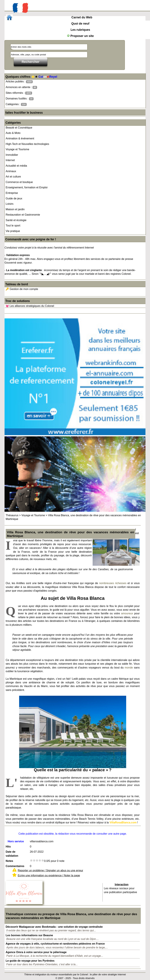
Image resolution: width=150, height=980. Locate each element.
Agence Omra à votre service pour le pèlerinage (36, 952)
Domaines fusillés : (20, 99)
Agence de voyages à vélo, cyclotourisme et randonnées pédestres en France (55, 944)
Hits (8, 847)
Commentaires (15, 866)
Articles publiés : (19, 82)
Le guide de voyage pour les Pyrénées (30, 961)
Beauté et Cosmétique (19, 128)
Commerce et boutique (19, 182)
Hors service (16, 841)
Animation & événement (20, 138)
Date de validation (12, 854)
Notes (9, 861)
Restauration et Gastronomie (23, 215)
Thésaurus (12, 515)
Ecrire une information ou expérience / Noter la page (49, 875)
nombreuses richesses (113, 583)
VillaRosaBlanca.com (123, 822)
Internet (10, 160)
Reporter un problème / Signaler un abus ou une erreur (51, 870)
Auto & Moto (13, 133)
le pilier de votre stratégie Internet (108, 974)
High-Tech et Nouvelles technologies (27, 144)
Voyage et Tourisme (17, 149)
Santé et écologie (16, 220)
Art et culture (13, 177)
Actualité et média (16, 166)
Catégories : (16, 104)
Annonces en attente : (21, 87)
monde (129, 668)
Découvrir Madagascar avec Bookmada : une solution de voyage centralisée (54, 927)
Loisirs (10, 204)
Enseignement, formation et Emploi (27, 187)
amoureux (127, 613)
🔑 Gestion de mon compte (22, 289)
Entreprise (12, 193)
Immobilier (12, 155)
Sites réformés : (19, 93)
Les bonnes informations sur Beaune (29, 935)
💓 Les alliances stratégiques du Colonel (30, 306)
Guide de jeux (14, 198)
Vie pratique (13, 231)
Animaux (11, 171)
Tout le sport (13, 226)
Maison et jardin (15, 209)
